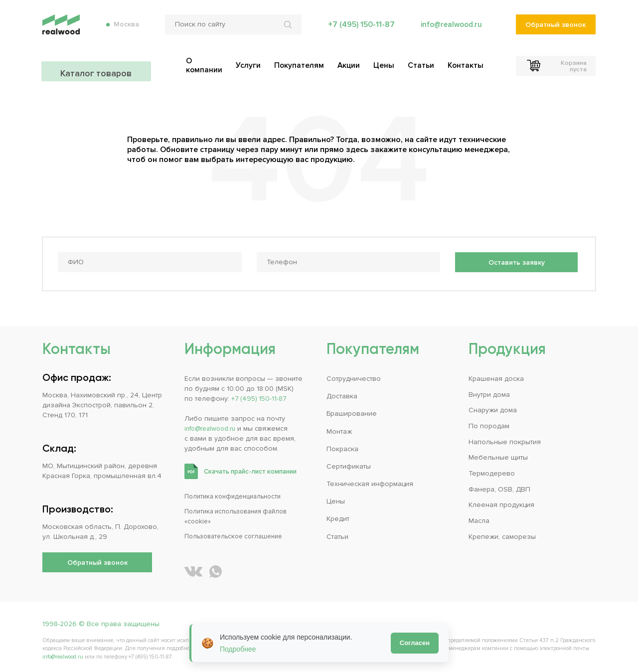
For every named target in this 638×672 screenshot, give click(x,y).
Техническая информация (370, 480)
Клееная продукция (501, 501)
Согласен (415, 643)
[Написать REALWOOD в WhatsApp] (216, 567)
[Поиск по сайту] (231, 30)
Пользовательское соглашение (238, 532)
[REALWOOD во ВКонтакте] (193, 567)
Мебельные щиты (498, 453)
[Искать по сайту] (287, 30)
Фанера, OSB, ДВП (499, 485)
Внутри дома (489, 391)
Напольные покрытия (505, 438)
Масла (479, 516)
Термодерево (492, 469)
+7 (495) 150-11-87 (358, 30)
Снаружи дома (493, 407)
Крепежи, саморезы (502, 532)
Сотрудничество (354, 375)
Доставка (342, 393)
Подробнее (238, 649)
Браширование (352, 410)
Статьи (337, 532)
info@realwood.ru (450, 30)
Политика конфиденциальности (237, 492)
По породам (489, 422)
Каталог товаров (97, 65)
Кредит (338, 515)
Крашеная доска (496, 375)
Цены (336, 497)
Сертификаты (349, 462)
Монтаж (339, 427)
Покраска (342, 445)
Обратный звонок (556, 30)
